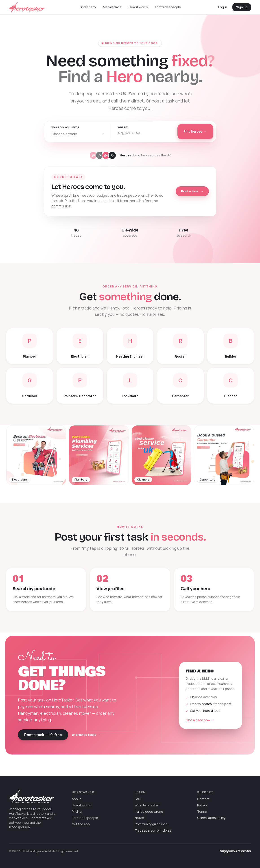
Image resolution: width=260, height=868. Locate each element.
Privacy (202, 805)
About (76, 799)
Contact (203, 799)
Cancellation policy (211, 818)
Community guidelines (151, 824)
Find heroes (195, 131)
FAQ (138, 799)
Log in (223, 7)
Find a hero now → (200, 720)
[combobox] (78, 134)
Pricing (77, 811)
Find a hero (88, 7)
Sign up (242, 7)
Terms (202, 811)
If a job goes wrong (149, 811)
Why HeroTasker (147, 805)
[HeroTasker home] (27, 7)
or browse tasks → (86, 735)
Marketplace (112, 7)
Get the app (81, 824)
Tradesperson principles (153, 830)
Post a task (192, 191)
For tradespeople (168, 7)
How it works (138, 7)
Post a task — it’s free (43, 735)
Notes (139, 818)
